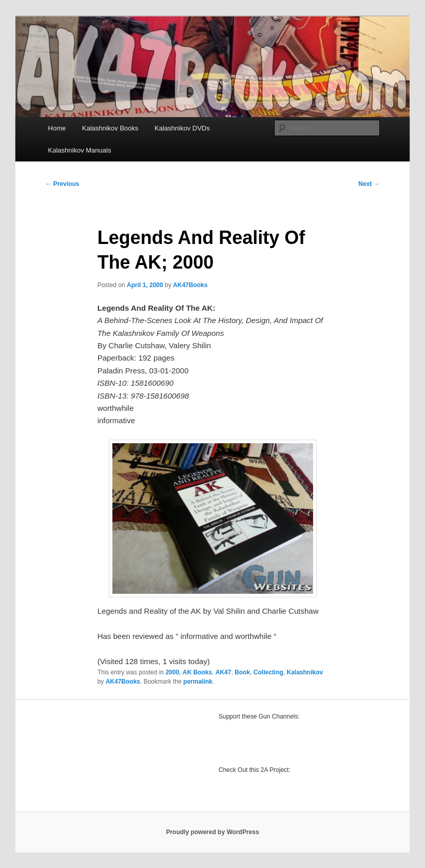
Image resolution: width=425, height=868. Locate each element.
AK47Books (190, 285)
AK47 (224, 672)
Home (57, 128)
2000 (172, 672)
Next (369, 184)
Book (242, 672)
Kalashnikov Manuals (80, 150)
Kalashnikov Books (110, 128)
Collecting (268, 672)
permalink (198, 682)
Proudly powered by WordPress (212, 832)
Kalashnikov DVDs (182, 128)
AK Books (197, 672)
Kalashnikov (305, 672)
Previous (62, 184)
